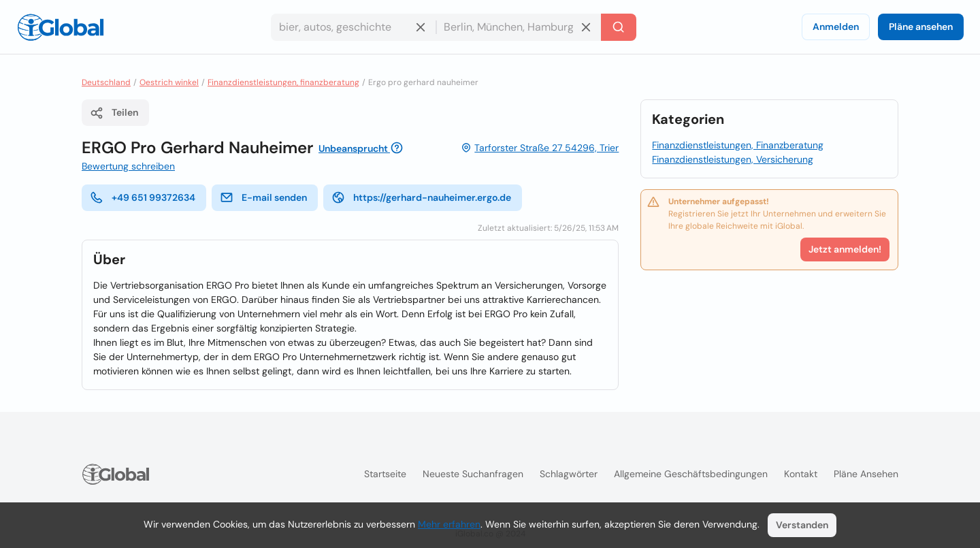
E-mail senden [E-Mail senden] (263, 197)
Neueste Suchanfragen (473, 474)
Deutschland (106, 82)
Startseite (385, 474)
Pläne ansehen (921, 27)
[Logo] (61, 27)
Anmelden (836, 27)
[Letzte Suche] (619, 27)
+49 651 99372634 (143, 197)
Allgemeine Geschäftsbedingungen (691, 474)
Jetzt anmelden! (845, 249)
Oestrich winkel (169, 82)
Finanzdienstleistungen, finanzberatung (283, 82)
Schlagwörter (569, 474)
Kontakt (801, 474)
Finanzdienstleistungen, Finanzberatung (738, 145)
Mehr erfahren (449, 524)
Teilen (114, 113)
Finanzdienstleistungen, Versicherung (733, 159)
